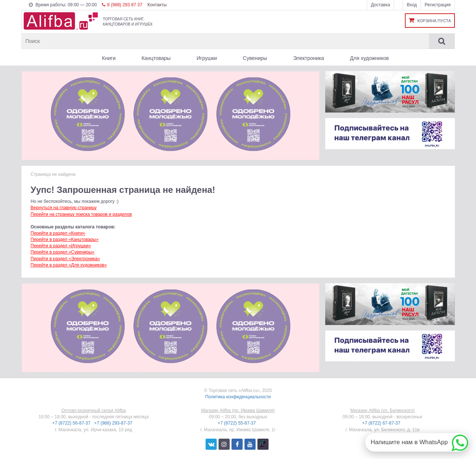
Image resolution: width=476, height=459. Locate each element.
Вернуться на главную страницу (64, 208)
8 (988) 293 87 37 (122, 5)
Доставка (380, 5)
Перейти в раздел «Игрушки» (61, 246)
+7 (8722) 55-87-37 (237, 423)
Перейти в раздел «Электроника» (66, 259)
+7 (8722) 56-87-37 (72, 423)
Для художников (370, 58)
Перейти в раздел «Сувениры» (63, 252)
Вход (412, 5)
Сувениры (255, 58)
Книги (109, 58)
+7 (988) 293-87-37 (114, 423)
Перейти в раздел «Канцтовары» (65, 239)
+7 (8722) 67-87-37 (382, 423)
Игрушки (207, 58)
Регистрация (437, 5)
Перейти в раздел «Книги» (58, 233)
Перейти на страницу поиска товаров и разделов (81, 214)
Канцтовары (156, 58)
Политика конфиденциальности (238, 397)
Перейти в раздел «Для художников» (69, 265)
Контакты (157, 5)
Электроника (309, 58)
